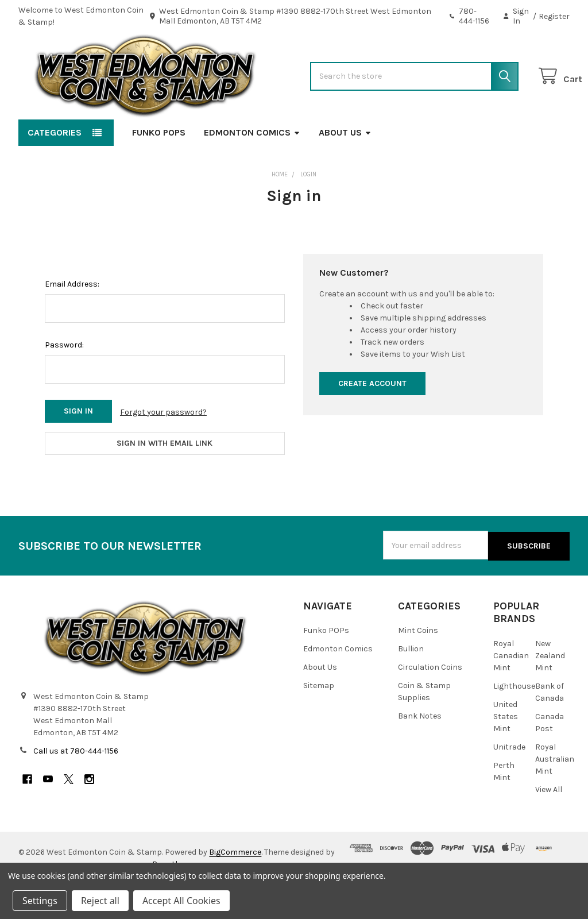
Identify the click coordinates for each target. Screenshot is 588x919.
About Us (345, 169)
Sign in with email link (165, 479)
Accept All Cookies (181, 901)
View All (549, 823)
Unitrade (509, 781)
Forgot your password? (163, 448)
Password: (64, 382)
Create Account (372, 420)
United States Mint (506, 750)
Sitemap (319, 720)
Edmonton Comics (252, 169)
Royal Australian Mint (555, 793)
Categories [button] (55, 169)
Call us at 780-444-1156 (76, 785)
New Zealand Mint (550, 690)
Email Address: (72, 321)
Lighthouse (514, 720)
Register (554, 16)
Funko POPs (159, 169)
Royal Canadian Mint (511, 690)
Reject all (100, 901)
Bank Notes (420, 750)
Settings (40, 901)
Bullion (411, 683)
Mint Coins (418, 665)
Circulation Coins (430, 702)
